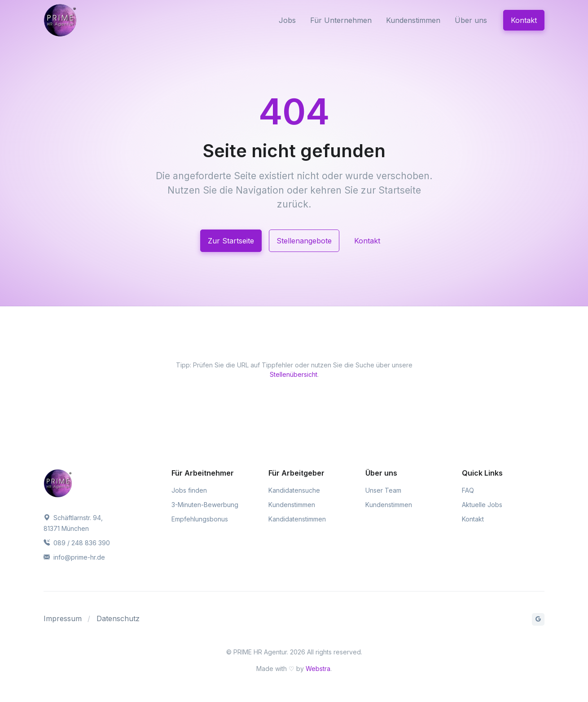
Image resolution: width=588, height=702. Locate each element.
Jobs (287, 20)
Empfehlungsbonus (200, 519)
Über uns (471, 20)
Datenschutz (118, 618)
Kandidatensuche (294, 490)
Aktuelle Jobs (482, 505)
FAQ (468, 490)
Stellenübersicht (294, 374)
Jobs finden (189, 490)
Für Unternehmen (341, 20)
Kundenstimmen (413, 20)
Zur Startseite (231, 241)
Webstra (318, 669)
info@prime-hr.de (74, 557)
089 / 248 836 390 (77, 543)
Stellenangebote (304, 241)
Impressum (63, 618)
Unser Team (383, 490)
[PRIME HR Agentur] (83, 20)
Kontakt (524, 20)
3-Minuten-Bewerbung (205, 505)
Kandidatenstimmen (297, 519)
